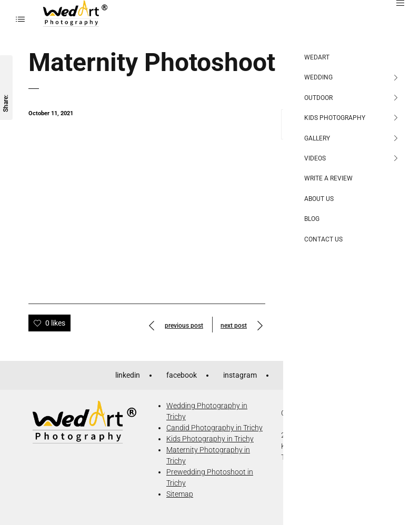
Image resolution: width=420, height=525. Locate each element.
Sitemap (180, 494)
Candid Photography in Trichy (214, 428)
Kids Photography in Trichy (210, 439)
